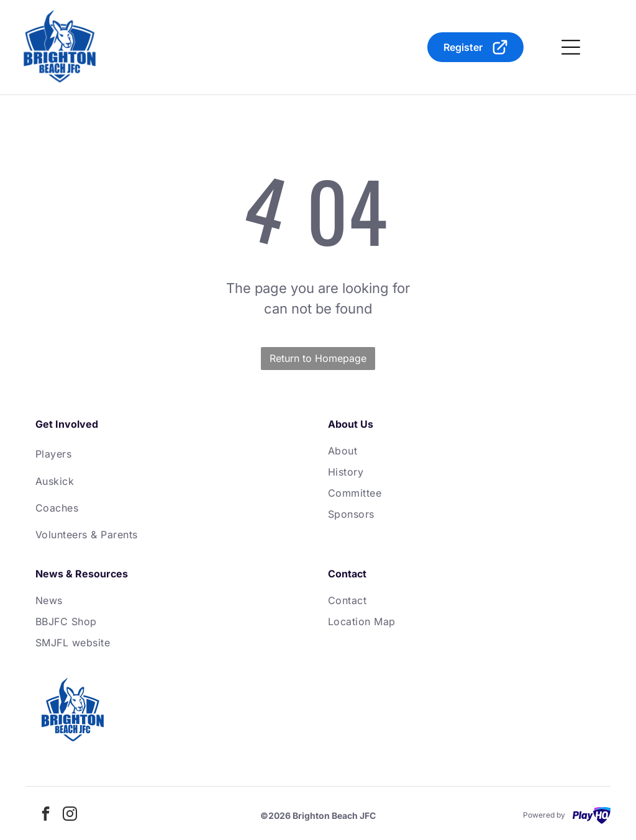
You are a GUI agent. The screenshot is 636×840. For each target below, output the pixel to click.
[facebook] (46, 815)
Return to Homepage (318, 358)
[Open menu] (571, 47)
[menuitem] (172, 454)
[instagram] (70, 815)
